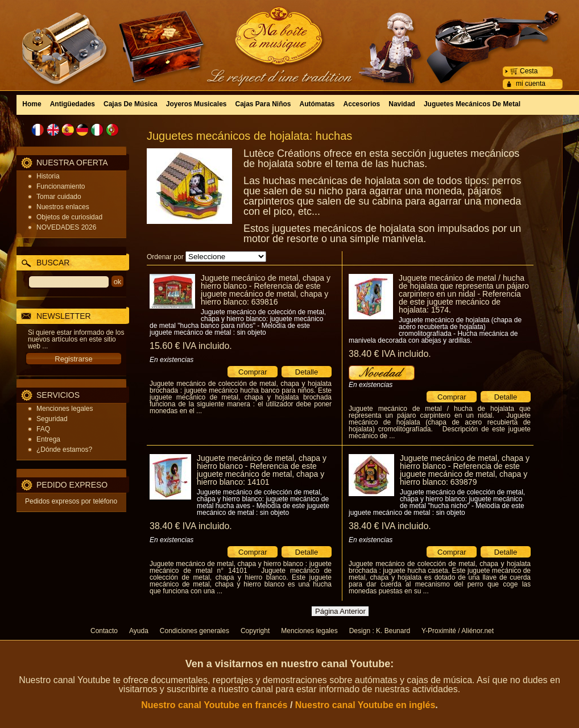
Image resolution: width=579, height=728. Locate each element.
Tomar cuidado (59, 197)
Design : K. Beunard (380, 631)
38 (390, 354)
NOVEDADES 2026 (66, 227)
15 (191, 346)
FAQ (43, 429)
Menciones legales (65, 409)
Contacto (104, 631)
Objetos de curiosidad (69, 217)
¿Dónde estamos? (64, 450)
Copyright (255, 631)
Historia (48, 176)
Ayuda (139, 631)
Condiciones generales (195, 631)
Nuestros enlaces (63, 207)
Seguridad (52, 419)
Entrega (48, 439)
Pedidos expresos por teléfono (71, 501)
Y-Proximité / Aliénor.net (458, 631)
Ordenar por (165, 257)
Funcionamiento (61, 186)
